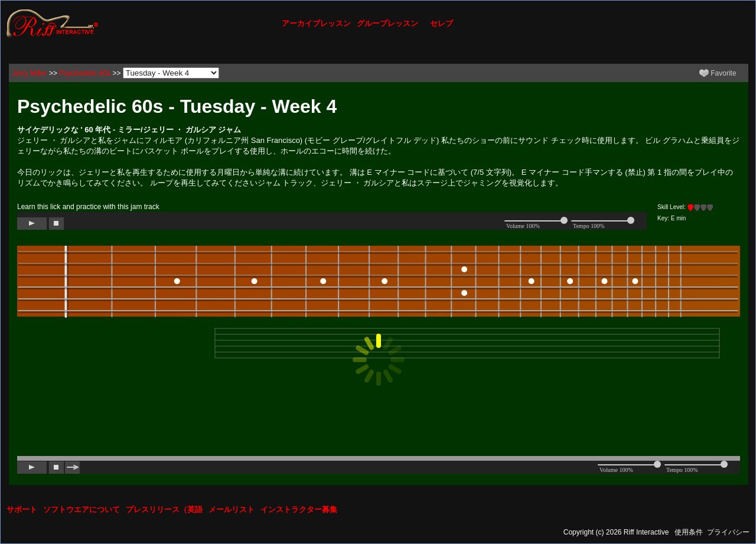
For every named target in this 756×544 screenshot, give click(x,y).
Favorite (718, 73)
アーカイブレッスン (316, 23)
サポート (22, 509)
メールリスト (232, 509)
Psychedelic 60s (85, 73)
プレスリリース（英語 (164, 509)
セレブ (441, 23)
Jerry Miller (30, 73)
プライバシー (728, 532)
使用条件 (689, 532)
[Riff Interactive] (53, 23)
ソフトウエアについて (82, 509)
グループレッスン (387, 23)
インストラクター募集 (299, 509)
